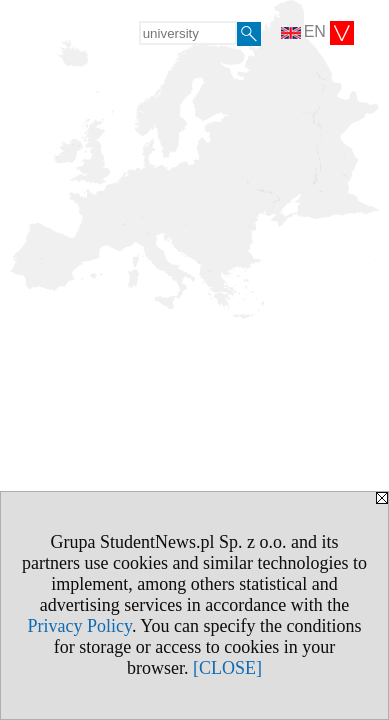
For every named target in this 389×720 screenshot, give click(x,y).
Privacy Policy (80, 626)
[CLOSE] (227, 668)
